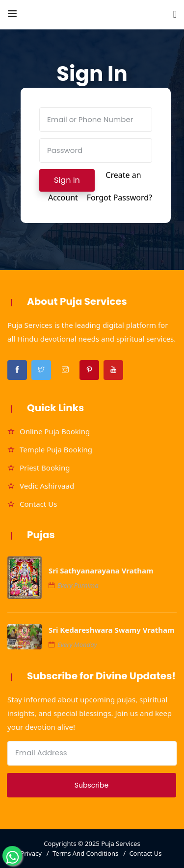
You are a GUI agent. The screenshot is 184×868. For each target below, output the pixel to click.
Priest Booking (45, 468)
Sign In (67, 180)
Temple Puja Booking (56, 449)
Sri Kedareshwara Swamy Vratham (112, 630)
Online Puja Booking (55, 431)
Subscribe (92, 785)
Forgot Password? (119, 198)
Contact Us (38, 504)
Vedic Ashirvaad (47, 486)
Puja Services (121, 843)
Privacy (31, 853)
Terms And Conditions (85, 853)
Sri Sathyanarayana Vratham (101, 570)
